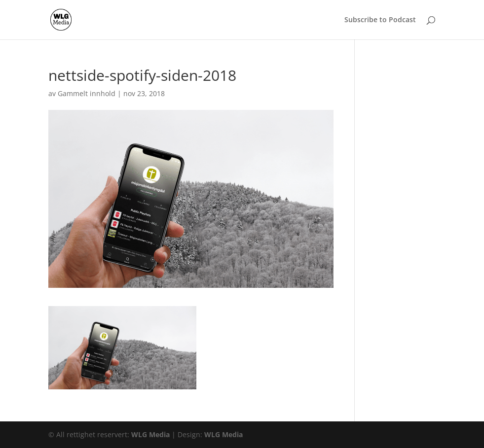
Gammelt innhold (87, 93)
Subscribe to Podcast (380, 20)
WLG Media (150, 434)
